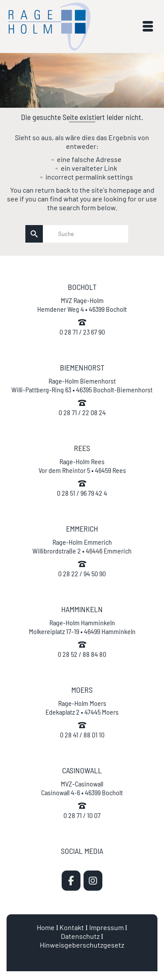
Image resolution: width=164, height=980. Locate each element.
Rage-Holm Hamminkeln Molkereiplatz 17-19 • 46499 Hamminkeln (82, 627)
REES (82, 448)
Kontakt (72, 927)
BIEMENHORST (82, 367)
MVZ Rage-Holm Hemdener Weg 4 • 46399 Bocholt (82, 305)
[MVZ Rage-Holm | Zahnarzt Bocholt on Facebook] (71, 881)
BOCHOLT (82, 287)
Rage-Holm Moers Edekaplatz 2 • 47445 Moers (82, 707)
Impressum (106, 927)
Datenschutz (80, 936)
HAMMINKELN (82, 609)
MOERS (82, 690)
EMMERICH (82, 529)
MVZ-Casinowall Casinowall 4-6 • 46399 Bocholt (82, 788)
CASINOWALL (82, 770)
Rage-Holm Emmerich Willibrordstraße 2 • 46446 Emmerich (82, 546)
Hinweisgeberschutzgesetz (82, 945)
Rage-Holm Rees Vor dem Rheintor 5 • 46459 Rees (82, 466)
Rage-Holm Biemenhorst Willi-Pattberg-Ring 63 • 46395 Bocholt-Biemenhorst (82, 385)
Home (46, 927)
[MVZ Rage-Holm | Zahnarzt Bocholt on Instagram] (93, 881)
